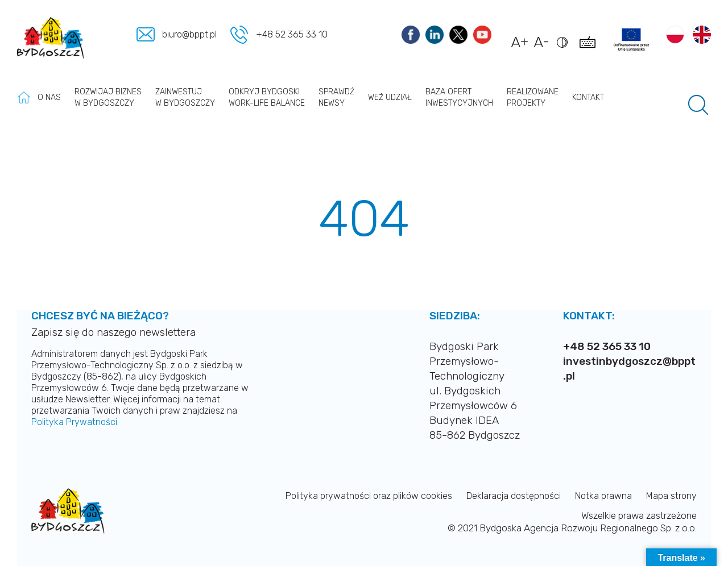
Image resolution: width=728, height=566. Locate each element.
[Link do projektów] (631, 40)
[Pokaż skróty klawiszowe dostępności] (590, 48)
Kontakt (588, 97)
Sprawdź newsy (336, 97)
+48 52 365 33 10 (292, 34)
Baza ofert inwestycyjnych (459, 97)
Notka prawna (603, 496)
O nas (49, 97)
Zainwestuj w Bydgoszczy (185, 97)
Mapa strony (671, 496)
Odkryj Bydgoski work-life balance (267, 97)
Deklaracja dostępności (514, 496)
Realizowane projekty (533, 97)
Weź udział (390, 97)
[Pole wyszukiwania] (698, 105)
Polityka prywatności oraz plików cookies (369, 496)
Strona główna (24, 97)
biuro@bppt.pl (191, 34)
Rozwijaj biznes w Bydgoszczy (108, 97)
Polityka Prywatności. (75, 422)
